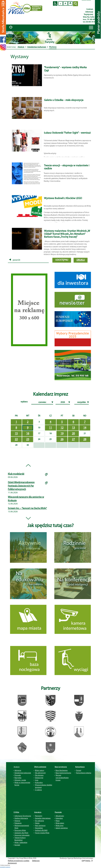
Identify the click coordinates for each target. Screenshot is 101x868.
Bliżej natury (40, 770)
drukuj (81, 260)
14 (85, 428)
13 (73, 428)
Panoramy (39, 816)
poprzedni (3, 867)
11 (50, 428)
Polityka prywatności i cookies (19, 861)
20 (73, 434)
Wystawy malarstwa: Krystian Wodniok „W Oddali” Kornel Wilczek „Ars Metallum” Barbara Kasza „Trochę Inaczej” (67, 234)
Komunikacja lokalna (84, 773)
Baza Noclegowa (62, 770)
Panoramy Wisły (20, 830)
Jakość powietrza (62, 828)
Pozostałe (58, 812)
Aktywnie (18, 770)
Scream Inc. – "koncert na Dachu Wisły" (27, 508)
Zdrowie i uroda (20, 780)
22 (16, 439)
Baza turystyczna (61, 767)
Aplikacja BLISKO (41, 830)
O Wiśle (16, 812)
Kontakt (17, 845)
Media (37, 823)
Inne (37, 780)
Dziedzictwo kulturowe (37, 47)
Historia (17, 821)
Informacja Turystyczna (23, 816)
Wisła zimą (60, 825)
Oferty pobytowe (40, 767)
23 (28, 439)
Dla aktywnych (40, 773)
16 (28, 434)
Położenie (18, 823)
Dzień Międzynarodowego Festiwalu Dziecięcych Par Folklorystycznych (21, 486)
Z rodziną (38, 790)
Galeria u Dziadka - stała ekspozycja (64, 100)
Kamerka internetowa (43, 818)
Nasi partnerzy (40, 825)
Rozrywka (18, 778)
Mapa (58, 821)
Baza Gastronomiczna (63, 773)
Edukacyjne (39, 778)
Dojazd (79, 770)
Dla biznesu (39, 775)
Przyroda (18, 775)
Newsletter (39, 828)
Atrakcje (21, 47)
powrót (15, 260)
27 (73, 439)
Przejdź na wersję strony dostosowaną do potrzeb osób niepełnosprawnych (55, 3)
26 (62, 439)
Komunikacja (80, 767)
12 (62, 428)
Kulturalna (39, 782)
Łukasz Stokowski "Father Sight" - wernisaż (67, 133)
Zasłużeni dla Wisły (21, 833)
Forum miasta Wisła (42, 833)
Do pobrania (39, 821)
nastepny (8, 867)
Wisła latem (60, 823)
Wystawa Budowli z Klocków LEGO (63, 198)
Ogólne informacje (21, 818)
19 (62, 434)
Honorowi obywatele (22, 835)
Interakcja (38, 812)
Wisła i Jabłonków (21, 842)
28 (85, 439)
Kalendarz (59, 818)
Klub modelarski (16, 474)
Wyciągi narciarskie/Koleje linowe (62, 778)
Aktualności (60, 816)
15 (16, 434)
